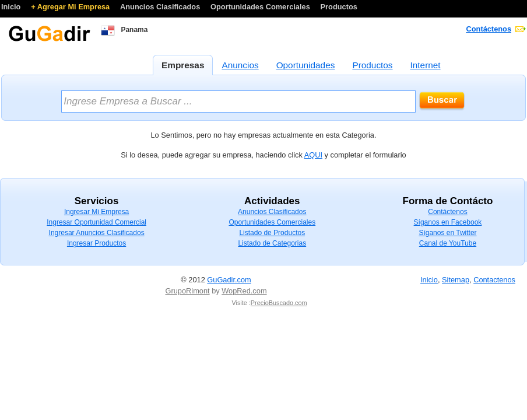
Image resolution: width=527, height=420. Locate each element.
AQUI (313, 155)
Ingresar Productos (96, 243)
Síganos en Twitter (447, 233)
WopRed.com (244, 291)
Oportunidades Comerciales (261, 7)
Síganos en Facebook (448, 222)
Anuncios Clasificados (161, 7)
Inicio (12, 7)
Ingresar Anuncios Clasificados (97, 233)
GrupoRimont (188, 291)
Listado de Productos (272, 233)
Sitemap (456, 280)
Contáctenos (489, 29)
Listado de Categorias (272, 243)
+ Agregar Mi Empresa (71, 7)
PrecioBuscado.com (279, 303)
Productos (339, 7)
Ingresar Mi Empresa (96, 212)
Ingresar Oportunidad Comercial (96, 222)
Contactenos (494, 280)
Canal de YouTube (448, 243)
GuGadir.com (229, 280)
